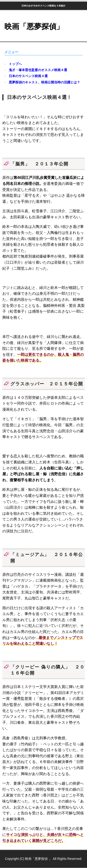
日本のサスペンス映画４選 (28, 76)
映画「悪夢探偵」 (34, 26)
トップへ (15, 64)
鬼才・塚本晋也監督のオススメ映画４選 (38, 70)
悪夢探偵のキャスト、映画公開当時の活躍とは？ (44, 82)
